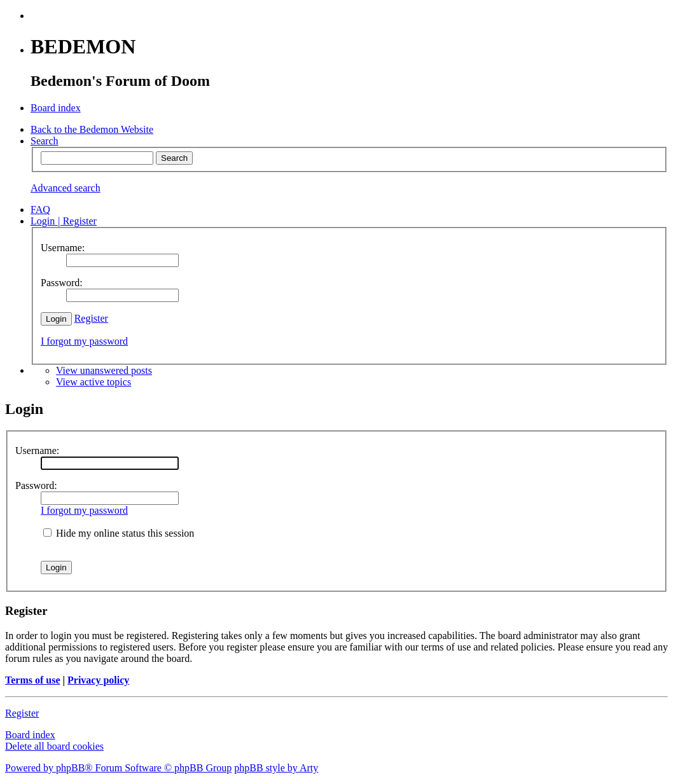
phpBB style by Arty (276, 768)
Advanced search (66, 188)
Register (91, 318)
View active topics (94, 382)
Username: (37, 450)
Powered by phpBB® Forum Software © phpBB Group (118, 768)
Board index (30, 735)
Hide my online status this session (119, 533)
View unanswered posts (104, 370)
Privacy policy (98, 680)
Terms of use (33, 680)
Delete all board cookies (54, 746)
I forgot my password (84, 341)
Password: (36, 485)
